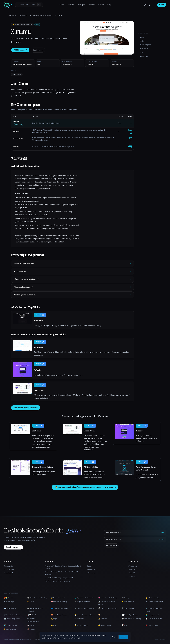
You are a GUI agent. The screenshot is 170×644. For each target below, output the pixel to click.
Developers (81, 5)
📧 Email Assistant (10, 608)
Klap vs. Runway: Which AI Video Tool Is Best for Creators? (62, 573)
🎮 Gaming (125, 598)
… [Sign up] (154, 5)
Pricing (142, 41)
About (142, 37)
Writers (62, 5)
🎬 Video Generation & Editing (37, 598)
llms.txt (89, 566)
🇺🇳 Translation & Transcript (60, 608)
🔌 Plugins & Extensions (82, 602)
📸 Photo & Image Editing (12, 619)
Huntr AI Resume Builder (43, 467)
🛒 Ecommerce (79, 619)
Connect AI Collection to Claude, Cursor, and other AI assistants (63, 567)
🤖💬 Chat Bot (32, 615)
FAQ (141, 52)
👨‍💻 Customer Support (11, 625)
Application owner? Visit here (26, 408)
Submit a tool (8, 573)
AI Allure (132, 576)
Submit (162, 5)
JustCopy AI (39, 320)
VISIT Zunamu (20, 50)
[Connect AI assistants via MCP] (135, 532)
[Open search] (29, 5)
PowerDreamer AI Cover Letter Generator (146, 468)
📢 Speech (31, 625)
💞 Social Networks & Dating (108, 598)
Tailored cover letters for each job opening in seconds (147, 476)
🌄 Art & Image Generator (59, 615)
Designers (71, 5)
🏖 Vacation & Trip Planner (154, 602)
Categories (22, 16)
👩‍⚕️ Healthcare (103, 619)
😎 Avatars (31, 602)
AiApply (16, 147)
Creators (101, 5)
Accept (124, 637)
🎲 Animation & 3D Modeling (131, 619)
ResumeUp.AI (18, 139)
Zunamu (16, 122)
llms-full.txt (91, 569)
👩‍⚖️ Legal (54, 619)
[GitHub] (145, 5)
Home (13, 16)
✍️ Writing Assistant (105, 625)
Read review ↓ (38, 50)
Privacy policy (77, 638)
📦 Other (101, 615)
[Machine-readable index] (135, 539)
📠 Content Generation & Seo (108, 608)
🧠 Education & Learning (59, 602)
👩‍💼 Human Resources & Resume (85, 615)
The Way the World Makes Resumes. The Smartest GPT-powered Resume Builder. (95, 475)
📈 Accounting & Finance (130, 615)
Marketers (92, 5)
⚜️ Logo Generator (10, 629)
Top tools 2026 (9, 569)
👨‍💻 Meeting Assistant (152, 615)
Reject (114, 637)
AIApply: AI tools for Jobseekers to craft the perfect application (58, 375)
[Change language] (149, 5)
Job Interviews (17, 75)
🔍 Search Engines (128, 608)
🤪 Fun (53, 625)
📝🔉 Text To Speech (81, 625)
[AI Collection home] (8, 5)
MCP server (91, 573)
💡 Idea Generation (128, 602)
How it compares (145, 45)
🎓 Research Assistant (58, 598)
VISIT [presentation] (40, 315)
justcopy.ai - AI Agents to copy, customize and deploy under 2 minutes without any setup (68, 325)
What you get (144, 49)
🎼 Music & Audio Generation (13, 615)
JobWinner (17, 131)
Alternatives (144, 56)
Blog (109, 5)
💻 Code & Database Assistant (84, 608)
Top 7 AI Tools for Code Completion (58, 581)
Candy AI (132, 573)
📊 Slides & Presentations (154, 619)
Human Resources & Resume (42, 16)
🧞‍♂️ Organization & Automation (84, 598)
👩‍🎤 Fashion (31, 629)
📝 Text (124, 625)
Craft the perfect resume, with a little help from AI (43, 473)
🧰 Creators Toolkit (152, 625)
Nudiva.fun (132, 569)
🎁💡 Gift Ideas (9, 598)
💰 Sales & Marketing (152, 598)
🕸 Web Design (9, 602)
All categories (8, 566)
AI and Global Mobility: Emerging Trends (59, 578)
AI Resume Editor (91, 467)
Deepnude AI (133, 566)
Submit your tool (13, 547)
